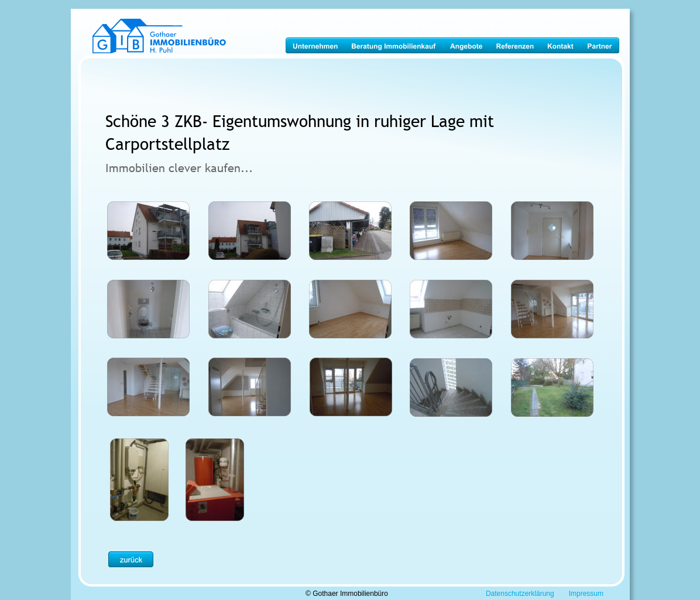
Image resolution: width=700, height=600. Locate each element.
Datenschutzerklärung (520, 594)
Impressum (586, 594)
